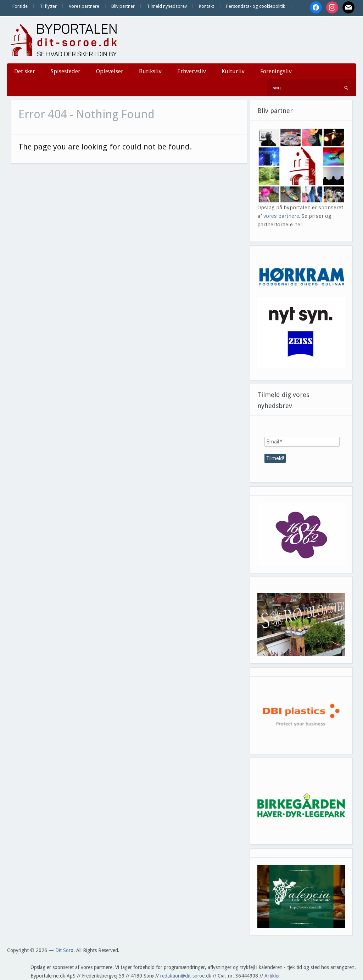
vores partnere (281, 216)
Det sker (25, 71)
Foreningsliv (276, 71)
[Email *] (302, 442)
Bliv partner (123, 6)
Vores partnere (84, 6)
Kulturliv (233, 71)
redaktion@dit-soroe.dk (186, 976)
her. (299, 225)
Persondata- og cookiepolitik (256, 6)
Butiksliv (150, 71)
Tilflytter (48, 6)
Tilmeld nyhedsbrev (167, 6)
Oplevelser (110, 71)
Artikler (272, 976)
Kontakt (206, 6)
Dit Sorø (64, 950)
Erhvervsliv (192, 71)
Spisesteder (66, 71)
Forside (20, 6)
